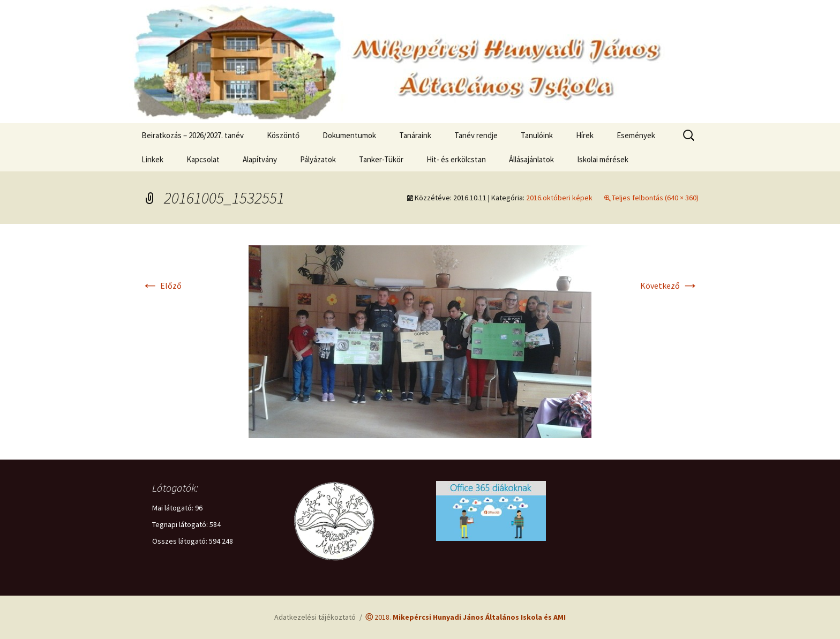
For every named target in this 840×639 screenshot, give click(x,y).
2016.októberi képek (559, 198)
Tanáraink (415, 135)
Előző (162, 285)
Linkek (152, 159)
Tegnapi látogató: (181, 524)
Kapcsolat (203, 159)
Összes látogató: (181, 541)
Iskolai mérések (603, 159)
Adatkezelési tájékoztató (315, 617)
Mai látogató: (174, 508)
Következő (669, 285)
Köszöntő (283, 135)
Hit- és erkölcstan (456, 159)
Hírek (585, 135)
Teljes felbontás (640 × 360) (655, 198)
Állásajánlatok (531, 159)
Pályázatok (318, 159)
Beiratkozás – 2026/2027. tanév (193, 135)
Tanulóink (537, 135)
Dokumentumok (349, 135)
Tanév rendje (476, 135)
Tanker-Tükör (381, 159)
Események (636, 135)
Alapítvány (260, 159)
